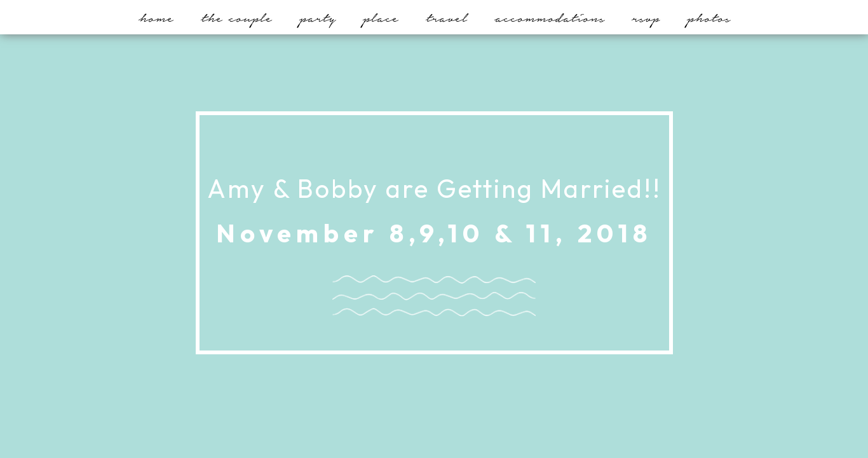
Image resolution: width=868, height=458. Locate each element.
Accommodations (549, 18)
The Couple (236, 18)
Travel (446, 18)
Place (381, 18)
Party (317, 18)
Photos (709, 18)
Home (156, 18)
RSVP (646, 18)
